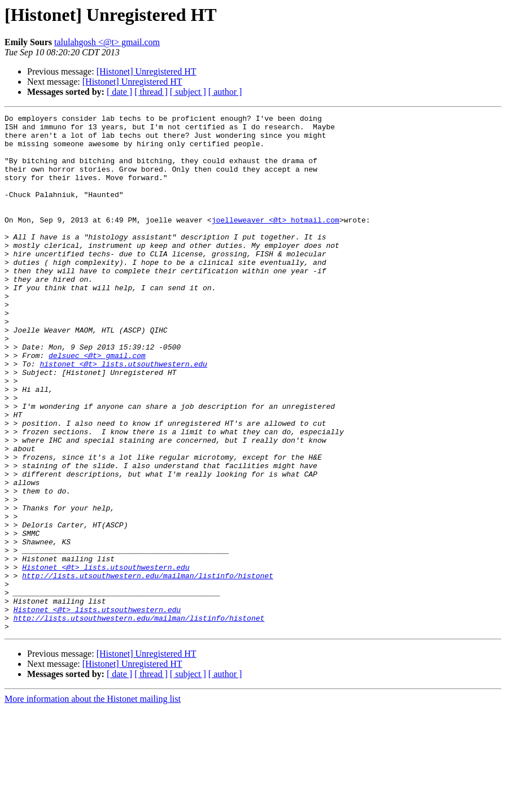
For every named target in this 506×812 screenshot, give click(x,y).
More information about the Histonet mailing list (93, 802)
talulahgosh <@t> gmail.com (107, 42)
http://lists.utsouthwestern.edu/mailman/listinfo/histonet (148, 669)
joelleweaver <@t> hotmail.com (276, 242)
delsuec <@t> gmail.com (97, 404)
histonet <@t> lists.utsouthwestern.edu (123, 414)
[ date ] (119, 92)
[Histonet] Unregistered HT (147, 71)
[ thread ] (151, 92)
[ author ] (225, 92)
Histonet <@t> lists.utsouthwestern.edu (106, 658)
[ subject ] (188, 92)
